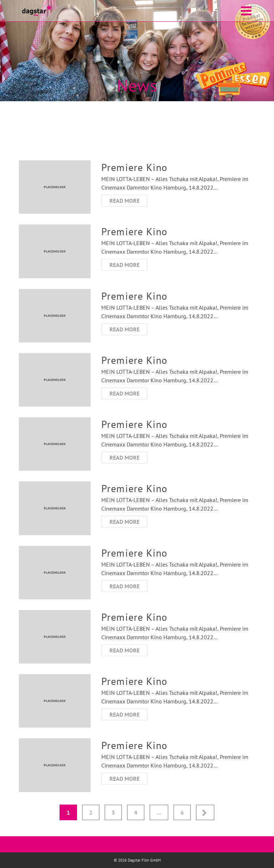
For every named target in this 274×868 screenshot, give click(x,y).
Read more (125, 201)
